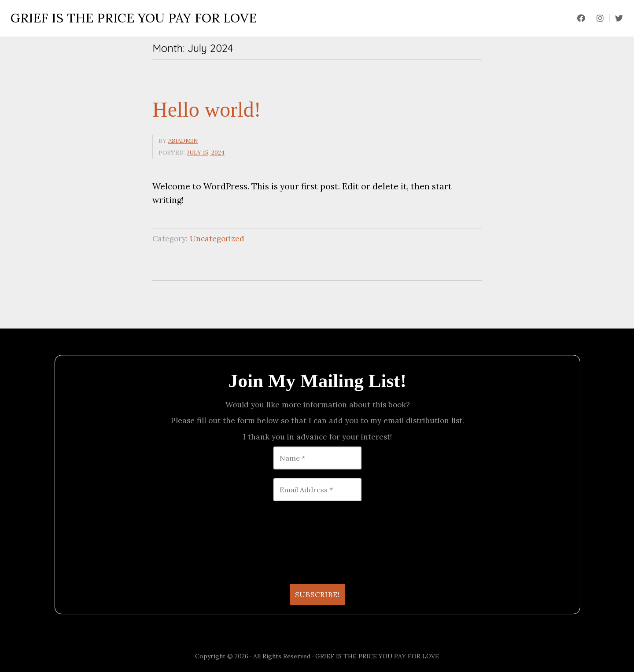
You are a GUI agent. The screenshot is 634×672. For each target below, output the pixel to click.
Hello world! (207, 109)
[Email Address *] (317, 490)
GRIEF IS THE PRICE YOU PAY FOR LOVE (134, 18)
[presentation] (100, 542)
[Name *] (317, 458)
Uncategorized (217, 239)
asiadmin (183, 140)
